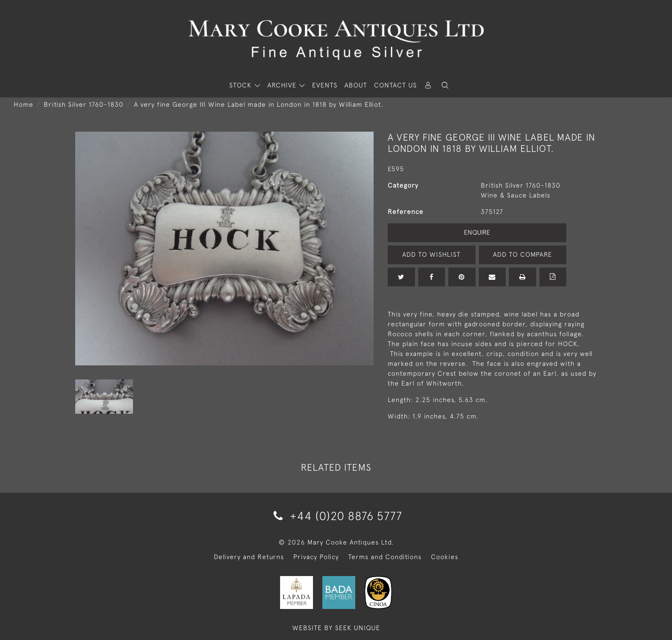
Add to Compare (523, 254)
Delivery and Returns (249, 557)
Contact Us (395, 85)
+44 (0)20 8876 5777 (336, 516)
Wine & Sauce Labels (516, 195)
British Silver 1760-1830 (84, 104)
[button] (445, 85)
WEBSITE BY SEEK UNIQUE (336, 628)
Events (325, 85)
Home (23, 104)
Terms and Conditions (385, 557)
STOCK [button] (242, 85)
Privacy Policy (316, 557)
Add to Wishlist (431, 254)
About (356, 85)
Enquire (477, 232)
